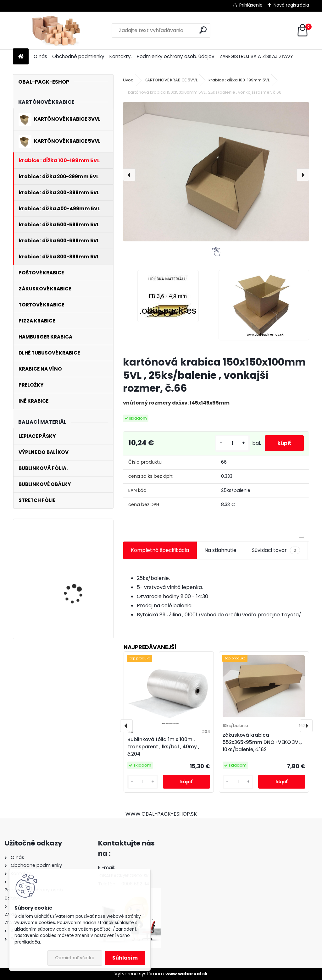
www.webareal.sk (186, 974)
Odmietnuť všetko (75, 958)
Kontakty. (121, 56)
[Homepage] (21, 57)
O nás (40, 56)
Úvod (128, 80)
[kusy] (232, 443)
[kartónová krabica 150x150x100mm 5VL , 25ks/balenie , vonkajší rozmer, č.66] (216, 172)
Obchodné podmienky (78, 56)
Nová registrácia (291, 5)
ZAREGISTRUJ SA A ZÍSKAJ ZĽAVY (256, 56)
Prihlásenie (251, 5)
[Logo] (56, 30)
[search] (203, 30)
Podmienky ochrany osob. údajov (176, 56)
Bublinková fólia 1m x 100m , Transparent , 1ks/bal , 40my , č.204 (163, 747)
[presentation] (129, 175)
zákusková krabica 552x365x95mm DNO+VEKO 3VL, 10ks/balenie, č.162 (262, 742)
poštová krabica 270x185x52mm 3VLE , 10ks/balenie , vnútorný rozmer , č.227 (79, 558)
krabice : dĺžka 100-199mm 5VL (239, 80)
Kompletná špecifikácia (160, 550)
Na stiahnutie (220, 550)
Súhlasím (125, 958)
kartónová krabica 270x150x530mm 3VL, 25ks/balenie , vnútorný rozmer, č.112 (80, 610)
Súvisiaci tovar (276, 550)
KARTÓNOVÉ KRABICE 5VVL (171, 80)
